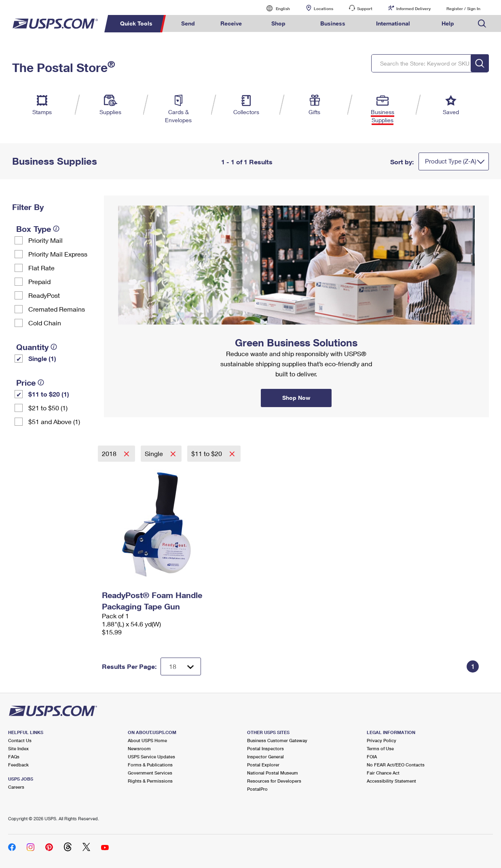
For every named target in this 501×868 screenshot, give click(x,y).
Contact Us (20, 740)
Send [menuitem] (188, 23)
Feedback (18, 765)
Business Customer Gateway (277, 740)
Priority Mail (45, 240)
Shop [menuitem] (278, 23)
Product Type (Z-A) (451, 161)
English (275, 8)
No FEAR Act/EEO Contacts (396, 765)
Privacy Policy (382, 740)
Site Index (18, 748)
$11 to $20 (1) (49, 394)
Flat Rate (41, 268)
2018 (110, 453)
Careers (16, 787)
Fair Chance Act (383, 773)
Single (155, 453)
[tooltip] (56, 229)
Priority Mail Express (58, 254)
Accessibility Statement (391, 781)
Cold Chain (45, 323)
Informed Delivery (413, 8)
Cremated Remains (57, 309)
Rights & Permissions (150, 781)
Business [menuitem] (333, 23)
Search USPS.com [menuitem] (482, 24)
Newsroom (139, 748)
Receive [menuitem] (231, 23)
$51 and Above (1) (54, 421)
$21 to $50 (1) (48, 408)
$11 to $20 (207, 453)
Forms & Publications (150, 765)
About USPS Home (147, 740)
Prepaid (39, 281)
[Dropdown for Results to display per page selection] (181, 666)
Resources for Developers (274, 781)
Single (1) (42, 358)
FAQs (14, 757)
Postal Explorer (263, 765)
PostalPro (257, 789)
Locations (323, 8)
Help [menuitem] (448, 23)
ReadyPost (44, 295)
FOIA (372, 757)
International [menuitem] (393, 23)
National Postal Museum (273, 773)
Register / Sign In (463, 8)
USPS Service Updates (151, 757)
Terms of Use (380, 748)
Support (365, 8)
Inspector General (265, 757)
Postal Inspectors (265, 748)
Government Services (150, 773)
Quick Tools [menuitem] (136, 23)
